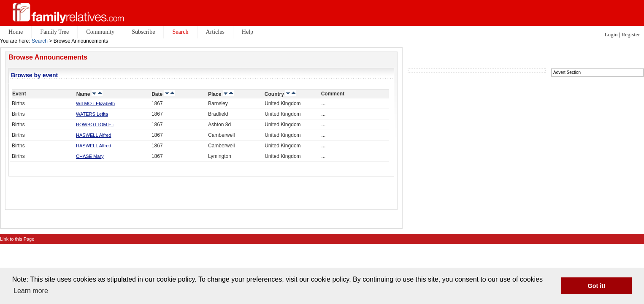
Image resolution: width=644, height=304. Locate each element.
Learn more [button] (31, 291)
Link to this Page (17, 239)
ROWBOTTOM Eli (95, 125)
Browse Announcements (48, 57)
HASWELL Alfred (93, 135)
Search (40, 41)
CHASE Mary (90, 156)
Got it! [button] (597, 286)
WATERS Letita (92, 114)
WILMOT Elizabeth (95, 103)
